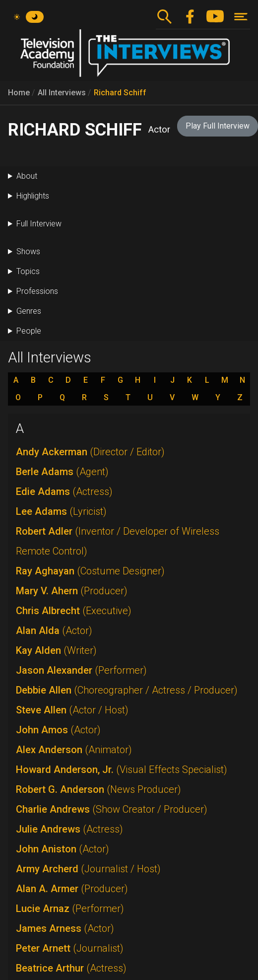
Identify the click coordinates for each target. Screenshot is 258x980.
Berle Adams (62, 472)
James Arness (65, 928)
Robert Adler (118, 541)
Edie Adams (64, 491)
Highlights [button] (33, 196)
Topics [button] (28, 271)
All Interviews (62, 93)
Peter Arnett (70, 948)
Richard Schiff (120, 93)
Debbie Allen (127, 690)
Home (19, 93)
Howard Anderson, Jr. (122, 770)
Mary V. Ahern (72, 591)
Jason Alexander (81, 670)
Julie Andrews (69, 829)
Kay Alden (56, 650)
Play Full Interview (218, 126)
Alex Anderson (74, 750)
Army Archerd (88, 869)
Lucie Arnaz (70, 909)
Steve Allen (72, 710)
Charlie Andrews (112, 809)
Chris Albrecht (74, 611)
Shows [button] (28, 251)
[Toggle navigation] (241, 17)
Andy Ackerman (90, 452)
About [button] (27, 176)
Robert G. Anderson (98, 789)
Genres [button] (29, 311)
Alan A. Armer (72, 889)
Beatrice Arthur (71, 968)
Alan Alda (54, 630)
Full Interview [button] (39, 224)
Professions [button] (37, 291)
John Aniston (63, 849)
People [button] (29, 331)
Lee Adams (61, 511)
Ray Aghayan (90, 571)
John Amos (58, 730)
